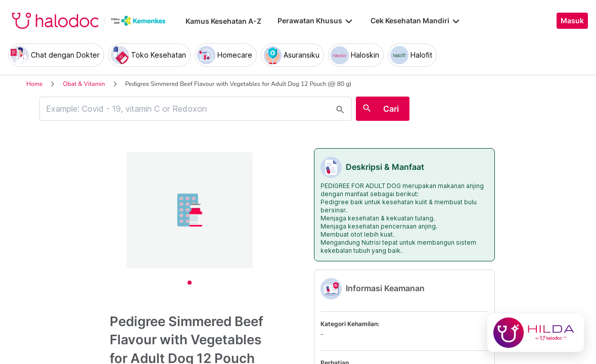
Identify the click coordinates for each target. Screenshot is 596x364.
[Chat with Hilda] (536, 333)
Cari (391, 109)
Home (34, 84)
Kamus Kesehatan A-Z (223, 21)
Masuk (572, 21)
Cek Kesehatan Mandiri (416, 21)
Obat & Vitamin (84, 84)
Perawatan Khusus (316, 21)
